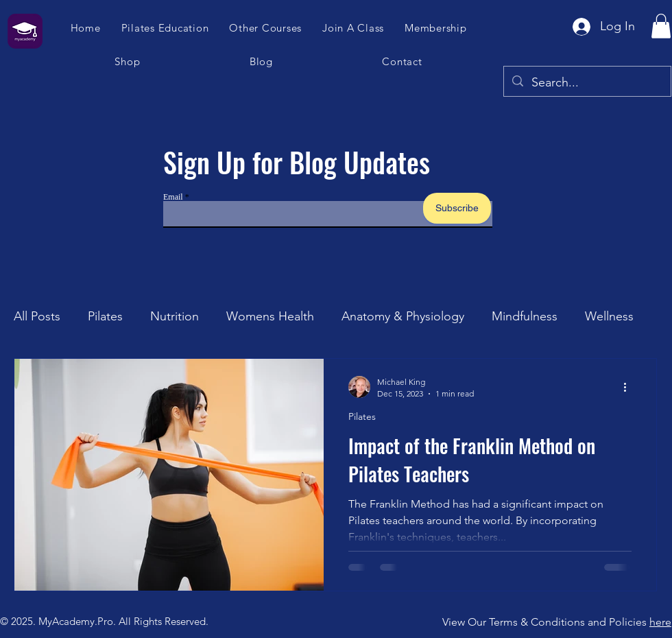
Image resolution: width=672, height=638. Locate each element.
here (660, 622)
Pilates (105, 316)
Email (173, 197)
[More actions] (629, 387)
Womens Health (270, 316)
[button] (354, 28)
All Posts (37, 316)
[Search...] (587, 83)
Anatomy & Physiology (403, 316)
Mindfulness (525, 316)
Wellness (609, 316)
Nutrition (175, 316)
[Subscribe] (457, 208)
